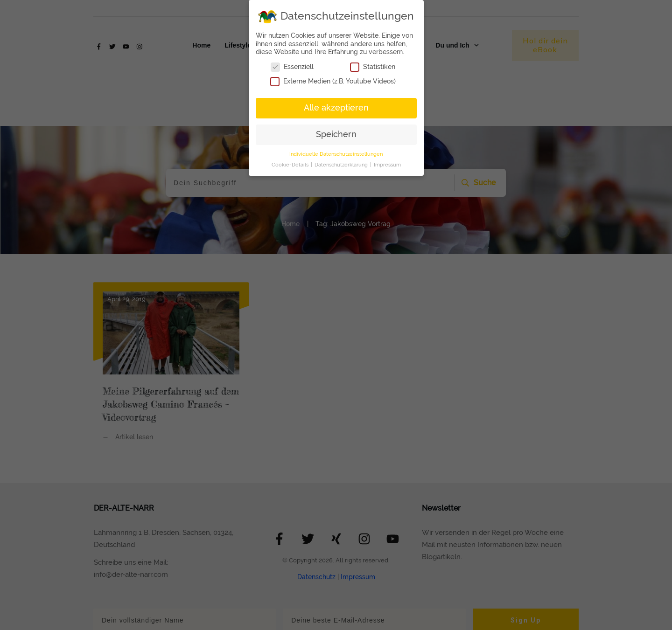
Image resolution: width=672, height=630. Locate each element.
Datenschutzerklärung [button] (342, 165)
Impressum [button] (387, 165)
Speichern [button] (336, 134)
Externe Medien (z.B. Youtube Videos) (333, 81)
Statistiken (373, 67)
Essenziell (292, 67)
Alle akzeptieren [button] (336, 108)
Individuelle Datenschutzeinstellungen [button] (336, 154)
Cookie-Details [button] (291, 165)
